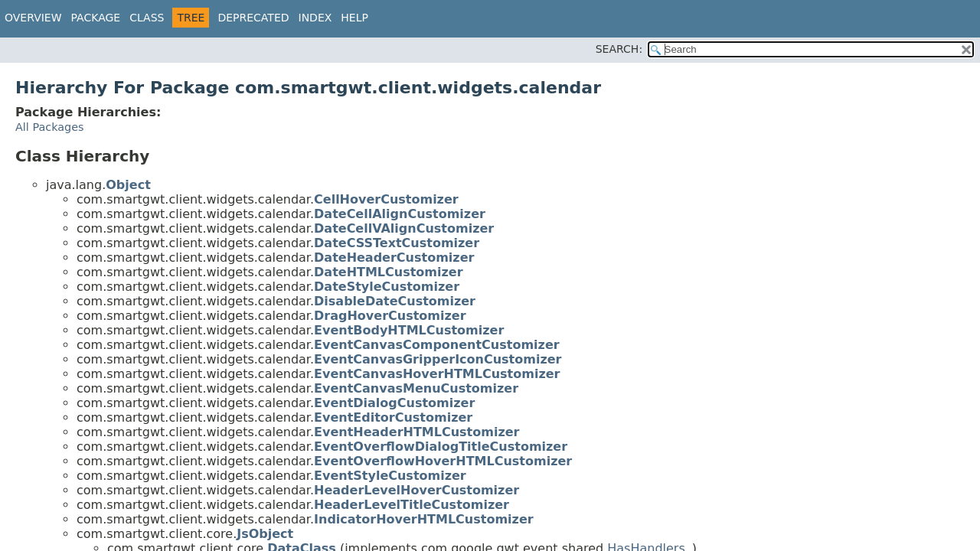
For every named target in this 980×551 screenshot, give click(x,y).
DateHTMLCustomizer (389, 272)
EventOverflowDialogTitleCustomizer (441, 447)
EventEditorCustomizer (393, 417)
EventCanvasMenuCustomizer (416, 388)
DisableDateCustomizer (395, 301)
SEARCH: (619, 49)
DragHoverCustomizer (390, 316)
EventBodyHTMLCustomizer (409, 330)
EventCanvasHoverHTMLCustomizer (437, 374)
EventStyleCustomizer (390, 476)
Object (128, 185)
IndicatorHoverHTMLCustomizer (424, 519)
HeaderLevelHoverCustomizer (416, 490)
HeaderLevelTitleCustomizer (412, 505)
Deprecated (253, 18)
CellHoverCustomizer (386, 199)
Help (354, 18)
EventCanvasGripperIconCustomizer (438, 359)
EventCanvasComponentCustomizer (437, 345)
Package (96, 18)
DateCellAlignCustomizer (400, 214)
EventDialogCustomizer (394, 403)
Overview (33, 18)
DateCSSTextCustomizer (397, 243)
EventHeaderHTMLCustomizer (416, 432)
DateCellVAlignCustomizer (404, 228)
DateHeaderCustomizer (394, 258)
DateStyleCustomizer (387, 287)
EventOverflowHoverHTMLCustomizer (443, 461)
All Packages (50, 127)
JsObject (265, 534)
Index (315, 18)
